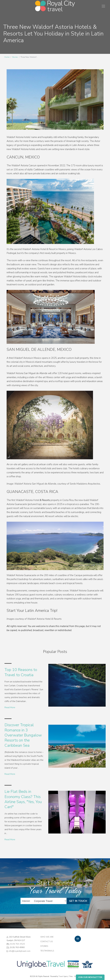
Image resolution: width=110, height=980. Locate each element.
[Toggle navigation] (103, 6)
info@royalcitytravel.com (19, 951)
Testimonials (47, 951)
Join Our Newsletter (90, 977)
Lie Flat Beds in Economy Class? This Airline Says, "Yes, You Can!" (23, 799)
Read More (10, 707)
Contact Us (47, 941)
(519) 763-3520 (17, 944)
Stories (15, 57)
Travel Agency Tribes (66, 976)
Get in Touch (78, 901)
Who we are (47, 937)
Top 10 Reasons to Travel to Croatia (21, 672)
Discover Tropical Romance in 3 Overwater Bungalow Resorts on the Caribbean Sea (23, 735)
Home (7, 57)
